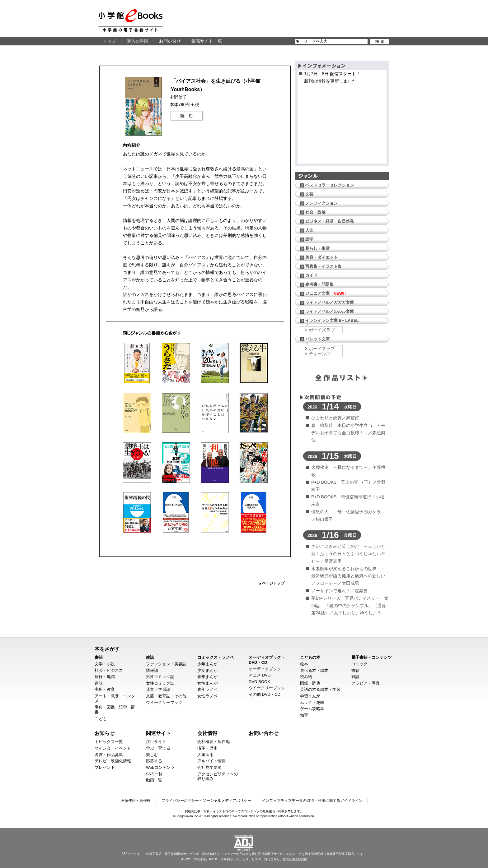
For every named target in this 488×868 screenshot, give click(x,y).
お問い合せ (170, 41)
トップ (110, 41)
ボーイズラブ (322, 330)
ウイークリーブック (164, 702)
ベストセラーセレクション (330, 185)
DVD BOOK (259, 682)
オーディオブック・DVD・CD (267, 660)
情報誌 (152, 670)
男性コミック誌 (160, 677)
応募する (154, 761)
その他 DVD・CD (265, 694)
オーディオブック (265, 669)
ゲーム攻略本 (312, 709)
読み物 (306, 677)
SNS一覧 (154, 774)
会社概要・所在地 (213, 742)
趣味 (99, 683)
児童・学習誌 (158, 689)
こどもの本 (310, 657)
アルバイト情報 (211, 761)
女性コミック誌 (160, 683)
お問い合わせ (264, 733)
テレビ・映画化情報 (113, 761)
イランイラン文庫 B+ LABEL (332, 320)
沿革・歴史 (207, 748)
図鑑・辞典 (310, 683)
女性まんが (207, 683)
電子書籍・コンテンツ (372, 657)
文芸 (309, 194)
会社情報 (207, 733)
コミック (359, 664)
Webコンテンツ (160, 767)
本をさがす (107, 649)
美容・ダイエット (321, 257)
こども (101, 719)
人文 (309, 230)
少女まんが (207, 670)
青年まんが (207, 677)
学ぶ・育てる (158, 748)
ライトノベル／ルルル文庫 (330, 311)
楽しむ (152, 755)
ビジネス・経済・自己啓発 (330, 221)
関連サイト (158, 733)
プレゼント (105, 767)
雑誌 (150, 657)
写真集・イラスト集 (324, 266)
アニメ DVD (260, 675)
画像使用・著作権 (136, 801)
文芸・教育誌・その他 (166, 696)
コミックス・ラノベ (216, 657)
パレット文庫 (317, 339)
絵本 (304, 664)
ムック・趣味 (312, 702)
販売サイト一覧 (207, 41)
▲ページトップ (271, 583)
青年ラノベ (207, 689)
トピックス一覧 (109, 742)
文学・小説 (105, 664)
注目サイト (156, 742)
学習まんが (310, 696)
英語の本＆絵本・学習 (320, 689)
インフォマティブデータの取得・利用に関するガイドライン (312, 801)
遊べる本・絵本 (314, 670)
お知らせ (105, 733)
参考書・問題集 (319, 284)
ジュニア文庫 (326, 293)
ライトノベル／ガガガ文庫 (330, 302)
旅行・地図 (105, 677)
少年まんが (207, 664)
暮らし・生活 (317, 248)
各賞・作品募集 (109, 755)
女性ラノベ (207, 696)
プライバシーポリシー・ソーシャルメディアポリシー (206, 801)
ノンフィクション (321, 203)
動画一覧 (154, 780)
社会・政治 (315, 212)
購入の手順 (138, 41)
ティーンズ (320, 354)
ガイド (311, 275)
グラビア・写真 (366, 683)
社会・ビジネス (109, 670)
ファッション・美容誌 (166, 664)
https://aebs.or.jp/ (295, 859)
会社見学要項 (209, 767)
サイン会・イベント (113, 748)
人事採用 (205, 755)
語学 (309, 239)
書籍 (99, 657)
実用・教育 (105, 689)
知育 (304, 715)
